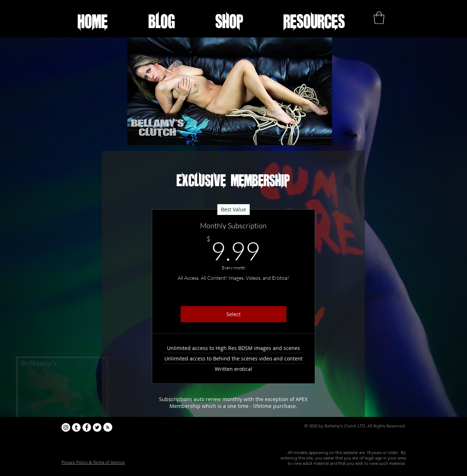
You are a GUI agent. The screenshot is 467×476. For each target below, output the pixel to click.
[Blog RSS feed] (108, 428)
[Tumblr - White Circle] (76, 427)
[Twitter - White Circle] (97, 427)
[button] (314, 21)
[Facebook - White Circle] (87, 427)
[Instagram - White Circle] (66, 427)
